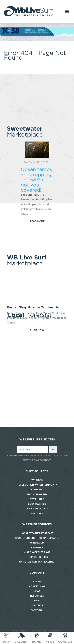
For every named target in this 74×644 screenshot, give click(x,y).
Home (36, 638)
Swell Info (37, 499)
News (37, 591)
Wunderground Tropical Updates (37, 538)
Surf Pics (37, 605)
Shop (37, 601)
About (37, 582)
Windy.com (37, 543)
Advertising (37, 586)
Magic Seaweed (37, 494)
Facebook (37, 610)
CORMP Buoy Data (37, 509)
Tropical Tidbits (37, 557)
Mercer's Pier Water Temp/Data (37, 485)
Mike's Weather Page (37, 552)
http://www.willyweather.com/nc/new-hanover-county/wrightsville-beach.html (37, 425)
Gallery (21, 638)
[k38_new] (37, 35)
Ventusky (37, 547)
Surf (6, 638)
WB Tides (37, 480)
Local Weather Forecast (37, 533)
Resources (37, 596)
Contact (65, 638)
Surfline (37, 490)
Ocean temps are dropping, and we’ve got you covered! (37, 180)
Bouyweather (37, 504)
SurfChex (37, 513)
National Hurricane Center (37, 562)
